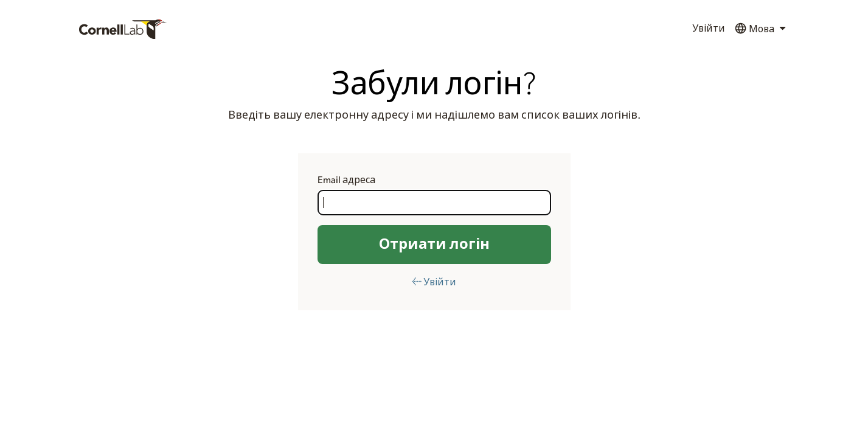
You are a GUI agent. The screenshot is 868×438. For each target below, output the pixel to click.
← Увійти (434, 282)
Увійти (709, 29)
